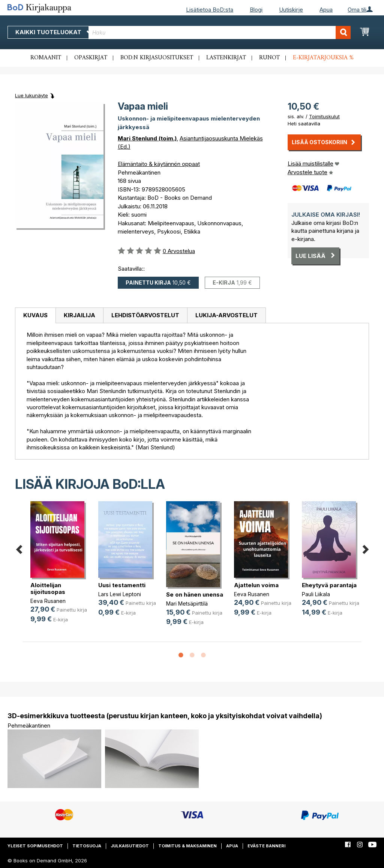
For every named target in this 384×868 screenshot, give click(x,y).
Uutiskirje (291, 10)
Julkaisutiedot (130, 846)
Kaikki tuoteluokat (54, 32)
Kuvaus (35, 315)
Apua (326, 10)
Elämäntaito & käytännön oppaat (159, 164)
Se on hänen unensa (195, 594)
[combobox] (220, 32)
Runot (269, 58)
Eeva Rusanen (48, 601)
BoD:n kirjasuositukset (157, 58)
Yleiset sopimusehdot (35, 846)
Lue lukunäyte (31, 95)
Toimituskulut (324, 116)
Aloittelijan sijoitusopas (48, 588)
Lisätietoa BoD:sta (210, 10)
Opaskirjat (91, 58)
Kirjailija (79, 315)
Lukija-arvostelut (226, 315)
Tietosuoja (87, 846)
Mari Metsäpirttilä (187, 604)
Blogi (256, 10)
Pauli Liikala (316, 594)
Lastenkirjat (226, 58)
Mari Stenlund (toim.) (147, 138)
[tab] (35, 316)
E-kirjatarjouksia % (323, 58)
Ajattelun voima (256, 585)
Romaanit (46, 58)
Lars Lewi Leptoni (120, 594)
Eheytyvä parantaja (329, 585)
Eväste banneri (266, 846)
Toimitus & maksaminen (187, 846)
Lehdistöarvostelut (145, 315)
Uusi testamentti (122, 585)
